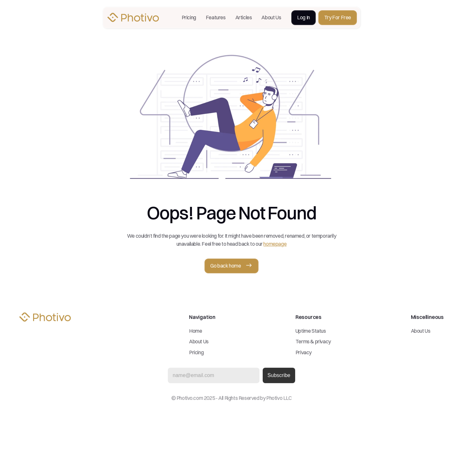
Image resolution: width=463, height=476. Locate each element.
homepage (275, 244)
